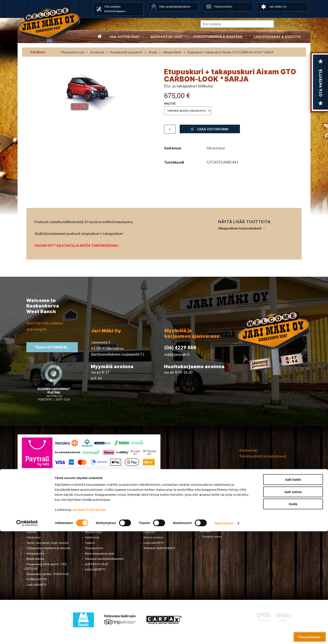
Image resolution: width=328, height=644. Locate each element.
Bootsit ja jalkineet (156, 516)
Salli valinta (293, 605)
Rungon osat (93, 532)
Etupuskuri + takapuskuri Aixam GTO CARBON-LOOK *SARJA (230, 52)
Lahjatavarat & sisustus (277, 37)
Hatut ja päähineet (156, 511)
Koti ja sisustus (153, 537)
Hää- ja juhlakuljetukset (175, 6)
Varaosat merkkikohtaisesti (104, 559)
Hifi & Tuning (94, 516)
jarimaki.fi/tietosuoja (89, 622)
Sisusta (31, 532)
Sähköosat (33, 537)
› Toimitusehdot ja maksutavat (262, 456)
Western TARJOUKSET (159, 548)
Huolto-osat (93, 505)
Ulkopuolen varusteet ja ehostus (48, 548)
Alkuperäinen (172, 52)
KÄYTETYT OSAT (96, 564)
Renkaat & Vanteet (98, 527)
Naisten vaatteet (155, 505)
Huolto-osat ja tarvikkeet (43, 511)
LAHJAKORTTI (95, 569)
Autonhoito (34, 505)
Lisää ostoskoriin (210, 129)
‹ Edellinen (37, 52)
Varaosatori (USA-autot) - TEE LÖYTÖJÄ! (45, 566)
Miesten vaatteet (155, 500)
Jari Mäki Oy (278, 6)
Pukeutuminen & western (218, 37)
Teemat (207, 516)
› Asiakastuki (247, 450)
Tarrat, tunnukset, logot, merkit (48, 543)
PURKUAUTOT (37, 579)
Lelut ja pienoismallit (217, 505)
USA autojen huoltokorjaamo (115, 9)
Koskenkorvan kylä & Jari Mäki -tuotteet (222, 529)
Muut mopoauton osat (99, 553)
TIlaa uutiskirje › (52, 347)
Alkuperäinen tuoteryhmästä (240, 228)
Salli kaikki (293, 592)
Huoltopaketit (95, 511)
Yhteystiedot (223, 6)
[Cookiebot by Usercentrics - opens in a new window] (27, 636)
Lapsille (149, 532)
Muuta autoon (35, 559)
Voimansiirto (35, 553)
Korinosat (97, 52)
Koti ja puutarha (213, 500)
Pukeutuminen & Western (158, 491)
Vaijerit (90, 543)
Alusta (31, 500)
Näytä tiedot (224, 636)
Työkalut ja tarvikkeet (217, 511)
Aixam (153, 52)
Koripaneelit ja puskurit (126, 52)
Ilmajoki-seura (212, 536)
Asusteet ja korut (155, 521)
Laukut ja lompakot (156, 527)
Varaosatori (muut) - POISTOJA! (48, 574)
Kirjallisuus (34, 516)
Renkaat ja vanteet (39, 527)
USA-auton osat (124, 37)
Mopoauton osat (166, 37)
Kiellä (293, 617)
